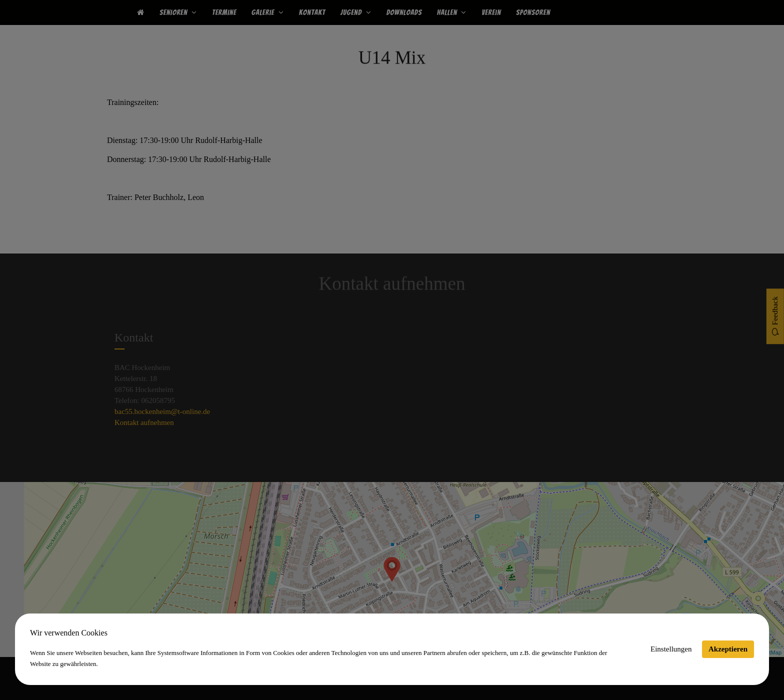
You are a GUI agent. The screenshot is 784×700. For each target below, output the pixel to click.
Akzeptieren (728, 649)
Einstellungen (671, 649)
